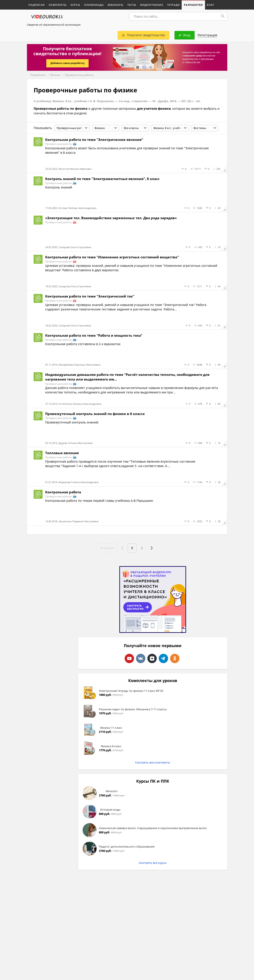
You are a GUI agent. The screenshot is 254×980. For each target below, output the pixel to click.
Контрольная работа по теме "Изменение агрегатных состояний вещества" (112, 257)
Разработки (193, 5)
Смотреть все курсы (153, 863)
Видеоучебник (152, 5)
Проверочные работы (79, 75)
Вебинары (116, 5)
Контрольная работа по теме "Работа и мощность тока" (94, 335)
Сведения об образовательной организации (54, 25)
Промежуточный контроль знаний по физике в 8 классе (95, 414)
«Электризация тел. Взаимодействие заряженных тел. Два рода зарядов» (111, 218)
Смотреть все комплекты (153, 762)
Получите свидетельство (143, 35)
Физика (55, 75)
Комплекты (58, 5)
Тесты (132, 5)
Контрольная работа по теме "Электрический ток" (90, 296)
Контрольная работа (63, 492)
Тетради (174, 5)
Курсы (75, 5)
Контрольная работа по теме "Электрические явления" (94, 140)
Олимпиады (94, 5)
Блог (211, 5)
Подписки (37, 5)
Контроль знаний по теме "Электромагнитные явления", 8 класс (102, 179)
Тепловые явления (62, 453)
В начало (107, 548)
